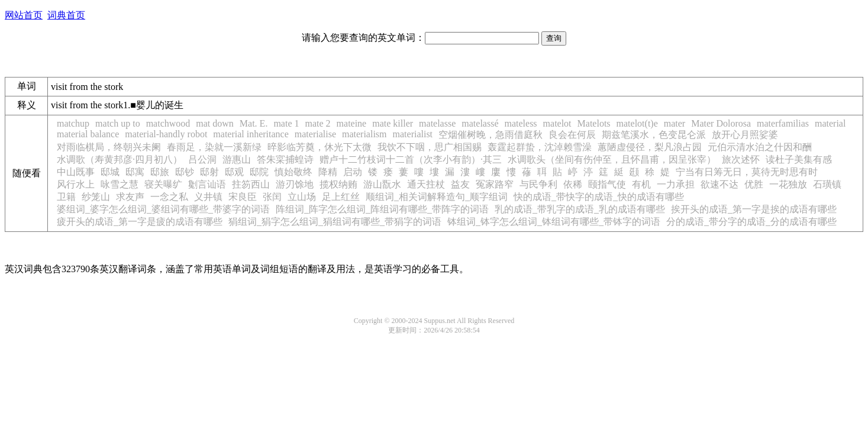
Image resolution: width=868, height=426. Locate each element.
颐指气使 (607, 184)
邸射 (209, 172)
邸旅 (160, 172)
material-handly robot (166, 134)
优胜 (754, 184)
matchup (73, 123)
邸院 (259, 172)
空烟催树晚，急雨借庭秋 (491, 135)
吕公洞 (202, 159)
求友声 (130, 197)
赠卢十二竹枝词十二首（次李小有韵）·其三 (411, 159)
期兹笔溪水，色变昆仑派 (654, 135)
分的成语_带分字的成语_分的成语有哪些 (751, 222)
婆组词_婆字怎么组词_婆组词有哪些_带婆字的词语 (163, 209)
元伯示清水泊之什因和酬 (760, 147)
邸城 (110, 172)
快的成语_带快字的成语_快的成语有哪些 (599, 197)
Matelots (594, 123)
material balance (88, 134)
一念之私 (169, 197)
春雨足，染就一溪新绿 (214, 147)
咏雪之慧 (120, 184)
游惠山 (237, 159)
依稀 (573, 184)
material (830, 123)
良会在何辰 (572, 135)
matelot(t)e (637, 123)
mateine (352, 123)
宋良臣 (243, 197)
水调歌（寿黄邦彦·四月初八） (120, 159)
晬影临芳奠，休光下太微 (320, 147)
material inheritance (251, 134)
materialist (413, 134)
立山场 (302, 197)
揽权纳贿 (338, 184)
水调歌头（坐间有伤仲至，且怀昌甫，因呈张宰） (612, 159)
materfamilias (783, 123)
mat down (215, 123)
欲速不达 (719, 184)
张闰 (272, 197)
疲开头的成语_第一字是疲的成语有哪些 (140, 222)
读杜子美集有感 (799, 159)
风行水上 (76, 184)
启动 (353, 172)
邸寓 (135, 172)
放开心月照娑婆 (745, 135)
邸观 (234, 172)
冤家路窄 (495, 184)
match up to (118, 123)
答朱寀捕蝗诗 (285, 159)
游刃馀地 (295, 184)
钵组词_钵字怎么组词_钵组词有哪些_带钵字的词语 (554, 222)
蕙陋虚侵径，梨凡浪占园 (650, 147)
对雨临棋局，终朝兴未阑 (109, 147)
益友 (460, 184)
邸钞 (185, 172)
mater (675, 123)
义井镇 (208, 197)
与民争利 (538, 184)
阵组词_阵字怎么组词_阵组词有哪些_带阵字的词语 (382, 209)
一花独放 (788, 184)
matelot (557, 123)
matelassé (480, 123)
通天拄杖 (426, 184)
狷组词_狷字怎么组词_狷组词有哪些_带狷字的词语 (335, 222)
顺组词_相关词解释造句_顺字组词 (437, 197)
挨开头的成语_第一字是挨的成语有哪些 (754, 209)
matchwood (168, 123)
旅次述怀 (741, 159)
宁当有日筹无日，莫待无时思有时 (747, 172)
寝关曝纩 (163, 184)
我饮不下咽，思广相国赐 (430, 147)
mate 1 (286, 123)
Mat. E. (254, 123)
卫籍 (66, 197)
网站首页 (24, 15)
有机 (641, 184)
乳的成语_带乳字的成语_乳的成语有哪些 (580, 209)
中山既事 (76, 172)
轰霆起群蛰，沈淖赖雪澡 (540, 147)
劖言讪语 (207, 184)
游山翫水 (382, 184)
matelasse (437, 123)
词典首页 (66, 15)
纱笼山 (96, 197)
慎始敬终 (293, 172)
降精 (328, 172)
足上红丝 (341, 197)
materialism (364, 134)
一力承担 (676, 184)
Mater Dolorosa (721, 123)
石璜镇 (827, 184)
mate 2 (317, 123)
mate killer (393, 123)
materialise (315, 134)
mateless (520, 123)
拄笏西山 (251, 184)
